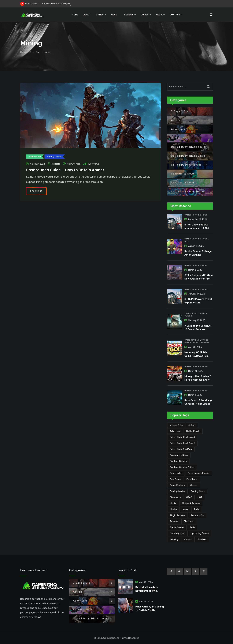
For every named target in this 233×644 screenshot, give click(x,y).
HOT (187, 241)
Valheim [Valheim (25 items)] (188, 539)
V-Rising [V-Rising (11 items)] (174, 539)
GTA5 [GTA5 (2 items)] (189, 497)
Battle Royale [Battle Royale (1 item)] (193, 431)
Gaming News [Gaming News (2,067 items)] (198, 491)
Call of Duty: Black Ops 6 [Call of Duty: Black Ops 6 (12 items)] (182, 443)
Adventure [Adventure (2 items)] (175, 431)
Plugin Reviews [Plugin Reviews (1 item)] (177, 515)
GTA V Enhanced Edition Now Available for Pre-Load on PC (199, 279)
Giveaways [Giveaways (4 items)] (175, 497)
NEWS (114, 15)
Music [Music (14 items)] (186, 509)
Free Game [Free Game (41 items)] (175, 479)
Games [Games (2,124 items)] (194, 485)
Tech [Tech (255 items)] (192, 527)
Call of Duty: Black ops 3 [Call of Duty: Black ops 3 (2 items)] (182, 437)
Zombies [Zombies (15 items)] (202, 539)
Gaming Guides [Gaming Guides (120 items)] (177, 491)
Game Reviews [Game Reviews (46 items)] (177, 485)
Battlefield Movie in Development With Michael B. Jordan (147, 591)
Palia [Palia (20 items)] (196, 509)
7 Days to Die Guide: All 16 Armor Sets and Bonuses (198, 329)
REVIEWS (129, 15)
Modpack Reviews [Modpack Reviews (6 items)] (191, 503)
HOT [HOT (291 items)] (200, 497)
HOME (75, 15)
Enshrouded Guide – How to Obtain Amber (65, 170)
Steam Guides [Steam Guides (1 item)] (177, 527)
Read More (36, 191)
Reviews (205, 343)
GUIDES (145, 15)
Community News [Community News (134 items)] (179, 455)
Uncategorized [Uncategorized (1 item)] (177, 533)
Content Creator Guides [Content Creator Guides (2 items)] (182, 467)
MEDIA (159, 15)
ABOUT (87, 15)
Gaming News (200, 215)
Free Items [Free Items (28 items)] (192, 479)
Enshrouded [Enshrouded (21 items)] (176, 473)
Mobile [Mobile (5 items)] (173, 503)
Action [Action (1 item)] (192, 425)
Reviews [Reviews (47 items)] (174, 521)
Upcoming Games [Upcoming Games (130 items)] (200, 533)
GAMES (100, 15)
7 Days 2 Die (191, 313)
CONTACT (175, 15)
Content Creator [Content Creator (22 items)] (178, 461)
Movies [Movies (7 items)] (173, 509)
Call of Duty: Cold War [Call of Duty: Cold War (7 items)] (181, 449)
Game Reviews (192, 340)
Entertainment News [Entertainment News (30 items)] (199, 473)
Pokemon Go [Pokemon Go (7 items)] (197, 515)
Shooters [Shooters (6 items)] (189, 521)
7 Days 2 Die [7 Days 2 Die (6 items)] (176, 425)
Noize (57, 164)
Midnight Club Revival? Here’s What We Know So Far (198, 380)
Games (188, 215)
